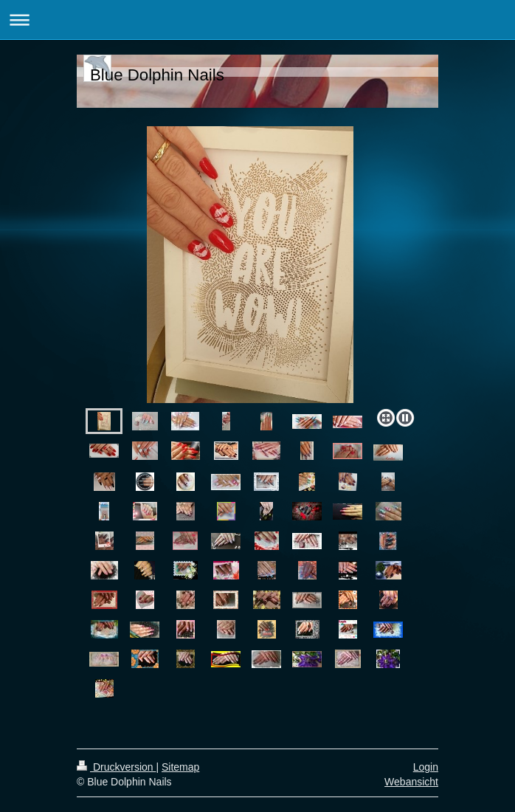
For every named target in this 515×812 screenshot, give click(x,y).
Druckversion (116, 767)
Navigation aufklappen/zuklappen (257, 20)
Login (426, 767)
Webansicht (411, 782)
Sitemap (180, 767)
